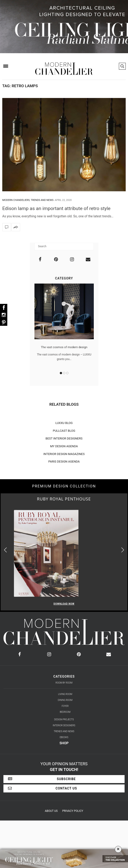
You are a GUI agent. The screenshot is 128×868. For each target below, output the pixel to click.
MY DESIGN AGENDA (64, 446)
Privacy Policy (73, 811)
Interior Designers (64, 725)
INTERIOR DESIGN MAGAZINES (64, 454)
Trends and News (42, 200)
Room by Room (64, 683)
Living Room (65, 694)
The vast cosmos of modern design (64, 347)
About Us (51, 811)
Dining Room (65, 700)
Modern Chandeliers (16, 200)
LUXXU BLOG (64, 423)
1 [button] (61, 373)
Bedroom (65, 712)
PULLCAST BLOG (64, 431)
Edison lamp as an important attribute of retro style (56, 208)
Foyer (65, 706)
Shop (64, 743)
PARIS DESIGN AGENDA (64, 462)
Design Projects (64, 719)
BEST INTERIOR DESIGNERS (64, 438)
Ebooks (64, 737)
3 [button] (67, 373)
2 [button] (64, 373)
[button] (123, 550)
